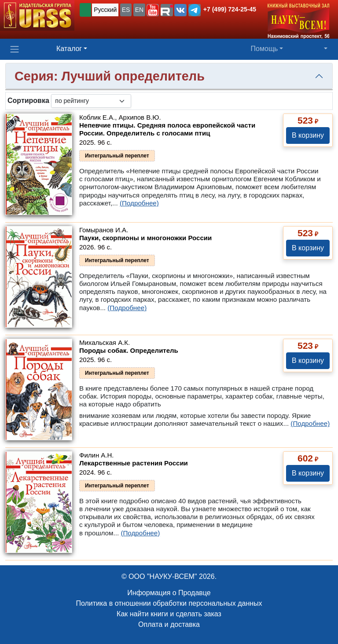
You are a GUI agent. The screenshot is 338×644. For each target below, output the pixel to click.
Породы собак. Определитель (129, 350)
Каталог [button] (69, 49)
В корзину (308, 135)
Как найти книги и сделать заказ (169, 614)
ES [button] (126, 10)
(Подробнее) (139, 203)
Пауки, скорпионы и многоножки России (145, 238)
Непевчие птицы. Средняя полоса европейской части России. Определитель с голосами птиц (167, 129)
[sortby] (91, 101)
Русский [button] (105, 10)
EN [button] (139, 10)
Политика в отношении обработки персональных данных (169, 603)
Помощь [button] (265, 49)
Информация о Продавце (169, 593)
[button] (153, 10)
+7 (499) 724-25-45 (230, 9)
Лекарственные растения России (134, 463)
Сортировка (28, 101)
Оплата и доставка (169, 624)
